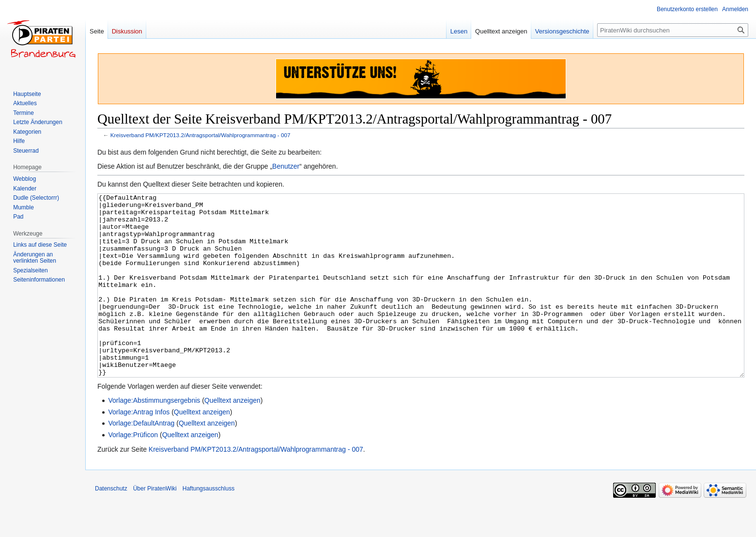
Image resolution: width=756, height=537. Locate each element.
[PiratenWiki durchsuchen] (673, 30)
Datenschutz (111, 525)
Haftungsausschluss (208, 525)
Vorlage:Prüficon (133, 471)
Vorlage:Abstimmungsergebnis (154, 437)
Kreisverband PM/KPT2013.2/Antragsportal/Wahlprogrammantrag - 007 (201, 135)
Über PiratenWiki (155, 525)
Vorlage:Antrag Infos (139, 448)
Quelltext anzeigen (232, 437)
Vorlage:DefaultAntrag (141, 459)
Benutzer (286, 166)
